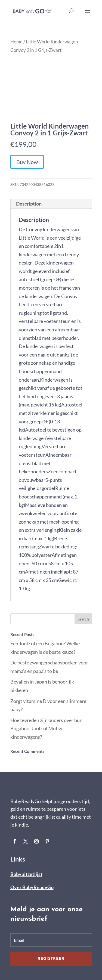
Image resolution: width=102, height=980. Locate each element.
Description (29, 204)
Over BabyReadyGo (32, 887)
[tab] (51, 204)
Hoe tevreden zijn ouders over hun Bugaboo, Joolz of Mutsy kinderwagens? (46, 728)
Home (16, 42)
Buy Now (27, 162)
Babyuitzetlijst (26, 874)
